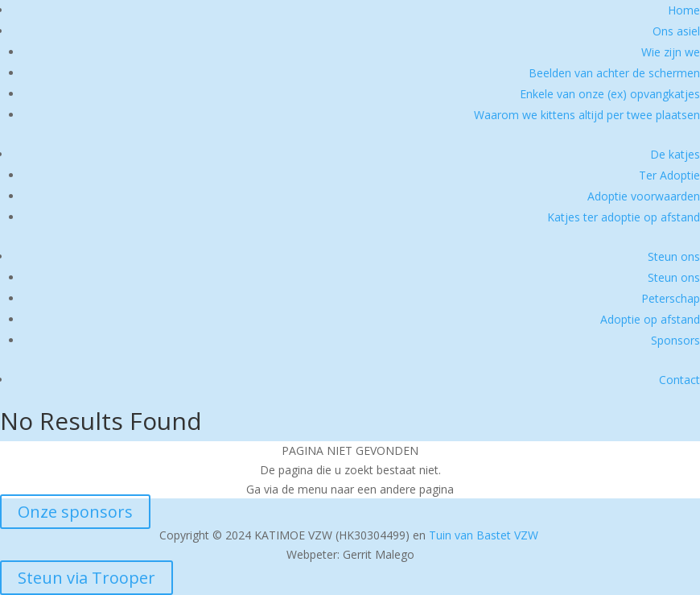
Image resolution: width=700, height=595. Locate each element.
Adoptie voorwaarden (644, 196)
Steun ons (674, 256)
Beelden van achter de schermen (614, 73)
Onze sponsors (75, 512)
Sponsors (675, 340)
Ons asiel (676, 31)
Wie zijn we (671, 52)
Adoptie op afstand (650, 319)
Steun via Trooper (86, 578)
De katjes (675, 154)
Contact (679, 380)
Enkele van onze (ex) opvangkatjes (610, 94)
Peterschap (671, 298)
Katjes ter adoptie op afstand (624, 217)
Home (684, 10)
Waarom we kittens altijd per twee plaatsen (587, 115)
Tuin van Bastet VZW (484, 535)
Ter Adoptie (669, 175)
